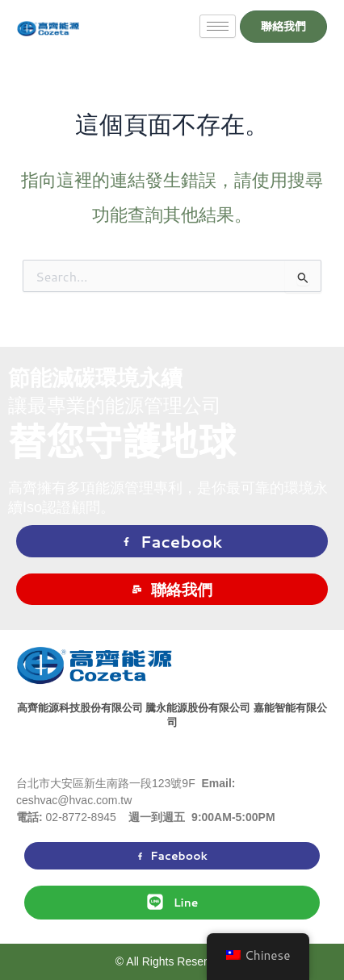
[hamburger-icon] (218, 26)
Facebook (172, 541)
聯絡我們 (172, 589)
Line (172, 902)
